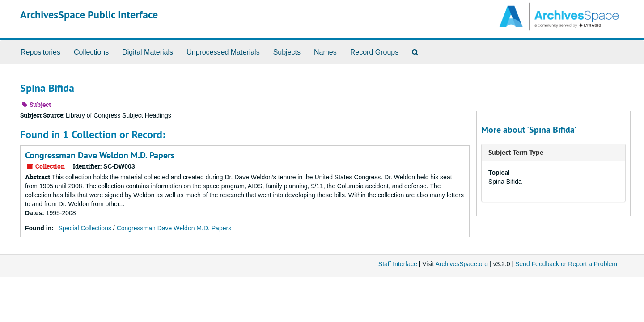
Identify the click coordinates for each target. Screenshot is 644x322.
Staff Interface (398, 264)
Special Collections (85, 228)
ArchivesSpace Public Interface (89, 15)
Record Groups (375, 52)
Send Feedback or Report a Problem (566, 264)
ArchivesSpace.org (462, 264)
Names (325, 52)
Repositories (40, 52)
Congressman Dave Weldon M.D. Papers (100, 155)
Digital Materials (148, 52)
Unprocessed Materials (223, 52)
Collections (91, 52)
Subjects (287, 52)
